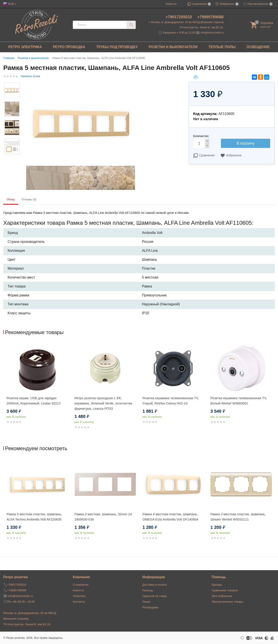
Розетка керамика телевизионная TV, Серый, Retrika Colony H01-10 (171, 401)
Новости (171, 4)
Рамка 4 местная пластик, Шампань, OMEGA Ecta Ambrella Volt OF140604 (170, 517)
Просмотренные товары (228, 602)
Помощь (148, 590)
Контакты (79, 602)
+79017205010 (179, 17)
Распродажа (150, 607)
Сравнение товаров (225, 590)
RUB (11, 4)
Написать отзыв (30, 76)
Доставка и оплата (154, 585)
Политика (79, 596)
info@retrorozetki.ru (212, 33)
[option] (37, 388)
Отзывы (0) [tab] (29, 199)
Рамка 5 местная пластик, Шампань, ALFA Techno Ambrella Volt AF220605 (34, 517)
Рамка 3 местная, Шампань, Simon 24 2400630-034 (103, 517)
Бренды (217, 585)
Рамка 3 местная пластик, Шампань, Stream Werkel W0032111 (238, 517)
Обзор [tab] (11, 199)
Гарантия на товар (154, 596)
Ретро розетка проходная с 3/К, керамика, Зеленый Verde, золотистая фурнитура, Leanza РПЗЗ (103, 403)
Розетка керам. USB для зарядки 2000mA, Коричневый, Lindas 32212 (34, 401)
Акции (146, 602)
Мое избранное (222, 596)
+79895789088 (211, 17)
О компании (81, 585)
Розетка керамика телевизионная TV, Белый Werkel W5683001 (239, 401)
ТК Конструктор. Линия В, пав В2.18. (202, 27)
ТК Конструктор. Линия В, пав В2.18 (27, 624)
